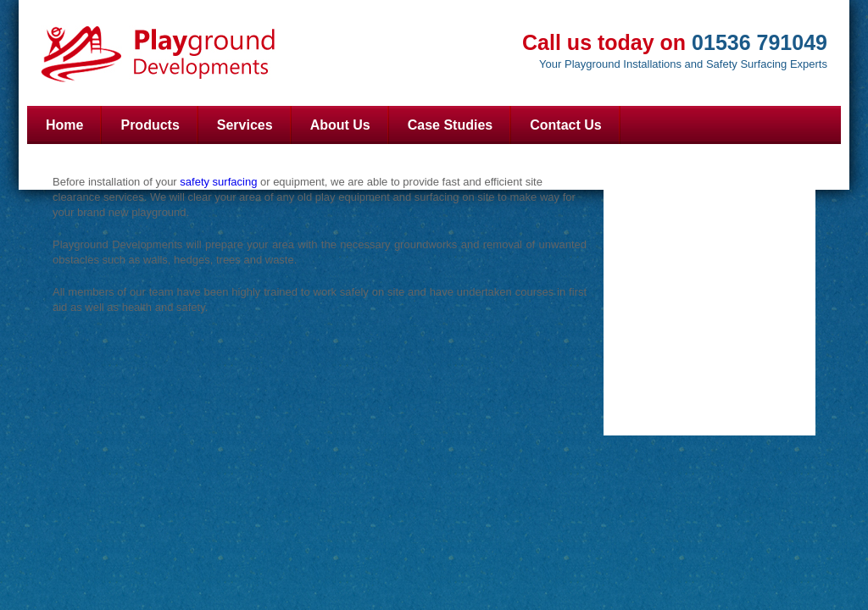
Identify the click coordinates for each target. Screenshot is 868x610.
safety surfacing (220, 182)
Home (64, 125)
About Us (340, 125)
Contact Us (565, 125)
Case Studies (450, 125)
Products (150, 125)
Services (245, 125)
